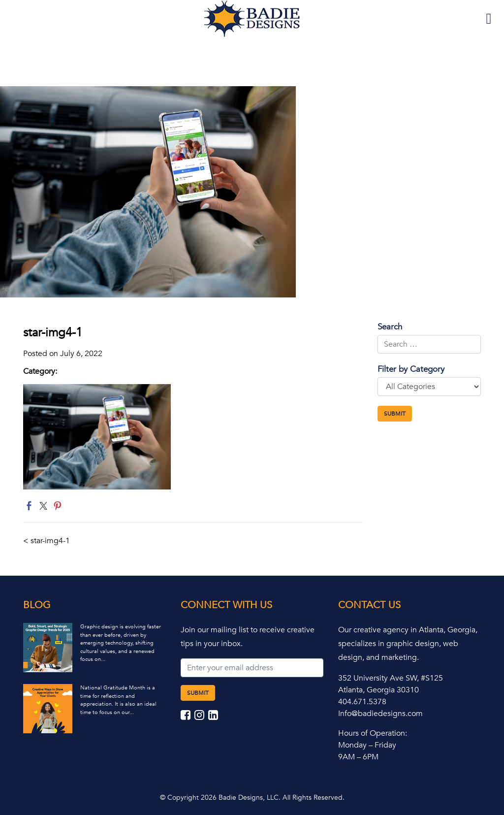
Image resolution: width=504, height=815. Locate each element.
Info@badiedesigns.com (380, 714)
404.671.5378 (362, 702)
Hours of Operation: (373, 733)
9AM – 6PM (358, 757)
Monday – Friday (367, 745)
